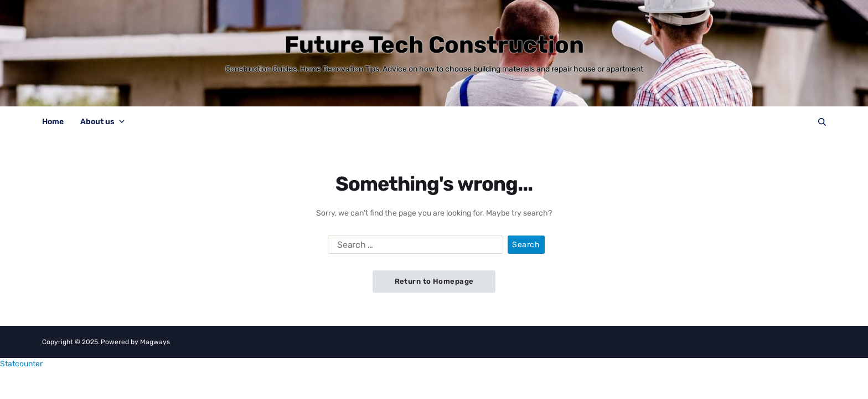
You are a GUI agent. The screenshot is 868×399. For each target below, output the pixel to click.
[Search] (822, 122)
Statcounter (21, 364)
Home (53, 122)
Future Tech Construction (434, 45)
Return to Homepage (434, 281)
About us (102, 122)
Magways (155, 342)
